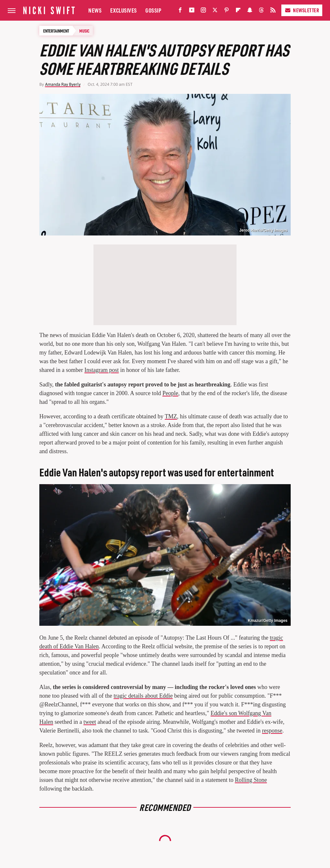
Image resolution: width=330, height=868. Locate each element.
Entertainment (56, 31)
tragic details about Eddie (143, 696)
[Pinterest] (227, 11)
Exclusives (124, 10)
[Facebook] (180, 11)
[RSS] (273, 11)
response (272, 731)
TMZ (171, 416)
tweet (90, 722)
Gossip (153, 10)
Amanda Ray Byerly (63, 84)
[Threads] (261, 11)
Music (84, 31)
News (95, 10)
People (170, 393)
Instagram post (102, 370)
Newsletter (302, 10)
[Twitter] (215, 11)
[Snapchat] (250, 11)
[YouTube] (192, 11)
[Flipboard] (238, 11)
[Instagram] (203, 11)
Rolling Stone (251, 780)
